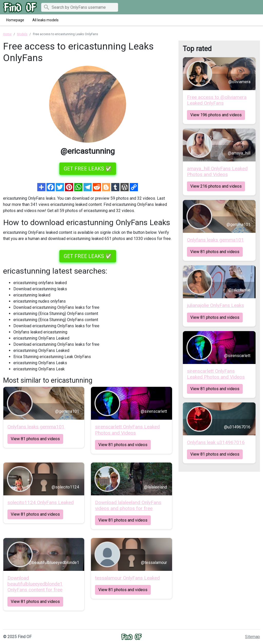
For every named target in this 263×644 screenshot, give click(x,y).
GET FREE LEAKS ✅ (88, 169)
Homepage (15, 20)
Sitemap (252, 637)
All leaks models (45, 20)
